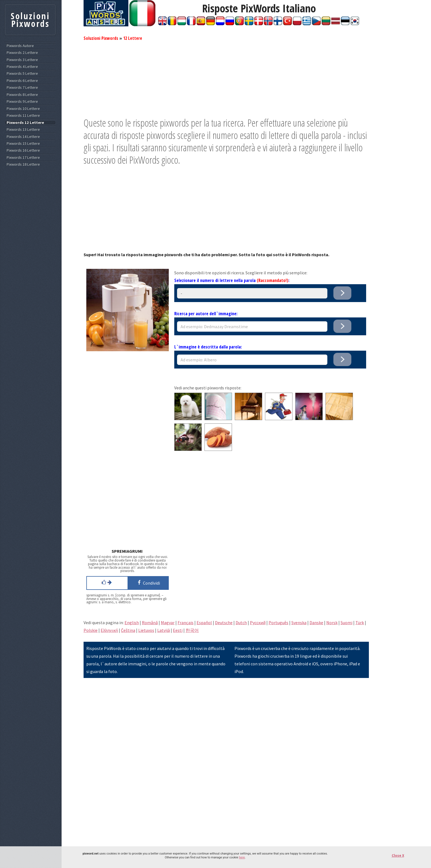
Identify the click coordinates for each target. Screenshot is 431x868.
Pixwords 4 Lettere (22, 67)
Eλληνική (109, 630)
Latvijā (164, 630)
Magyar (168, 623)
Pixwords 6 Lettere (22, 81)
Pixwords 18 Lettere (23, 164)
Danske (316, 623)
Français (186, 623)
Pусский (258, 623)
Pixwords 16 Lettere (23, 150)
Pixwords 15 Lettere (23, 143)
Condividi (148, 582)
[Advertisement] (226, 78)
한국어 (192, 630)
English (132, 623)
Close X (398, 856)
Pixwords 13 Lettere (23, 129)
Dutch (241, 623)
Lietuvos (146, 630)
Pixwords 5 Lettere (22, 73)
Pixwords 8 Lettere (22, 95)
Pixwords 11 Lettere (23, 115)
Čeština (128, 630)
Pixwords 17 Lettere (23, 157)
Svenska (299, 623)
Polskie (91, 630)
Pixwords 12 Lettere (25, 123)
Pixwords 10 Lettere (23, 109)
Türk (360, 623)
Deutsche (224, 623)
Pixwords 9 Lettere (22, 101)
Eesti (178, 630)
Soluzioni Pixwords (101, 38)
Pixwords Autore (20, 46)
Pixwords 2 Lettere (22, 53)
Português (278, 623)
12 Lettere (133, 38)
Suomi (346, 623)
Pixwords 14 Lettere (23, 137)
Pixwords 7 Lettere (22, 87)
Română (150, 623)
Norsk (332, 623)
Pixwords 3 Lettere (22, 60)
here (242, 857)
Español (204, 623)
